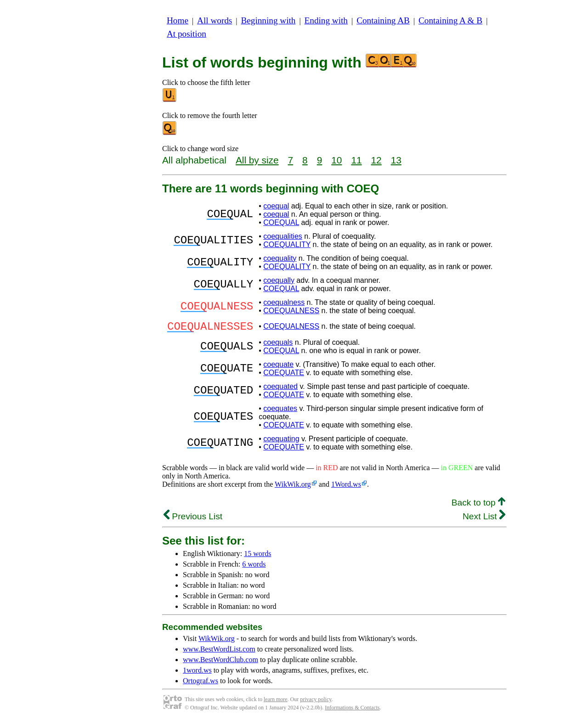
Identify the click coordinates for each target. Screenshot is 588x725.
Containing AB (383, 20)
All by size (257, 160)
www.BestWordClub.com (220, 662)
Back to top (478, 505)
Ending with (326, 20)
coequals (278, 345)
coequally (279, 280)
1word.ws (197, 673)
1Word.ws (346, 487)
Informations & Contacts (352, 710)
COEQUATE (284, 375)
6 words (254, 567)
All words (215, 20)
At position (187, 34)
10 (336, 160)
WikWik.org (293, 487)
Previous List (193, 519)
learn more (276, 702)
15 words (257, 556)
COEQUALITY (287, 244)
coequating (281, 441)
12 (376, 160)
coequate (278, 367)
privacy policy (316, 702)
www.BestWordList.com (219, 652)
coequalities (283, 236)
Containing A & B (450, 20)
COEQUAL (281, 222)
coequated (280, 389)
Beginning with (269, 20)
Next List (484, 519)
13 (396, 160)
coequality (280, 258)
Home (178, 20)
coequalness (284, 302)
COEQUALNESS (291, 311)
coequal (276, 206)
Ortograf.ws (201, 683)
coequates (280, 411)
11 (356, 160)
